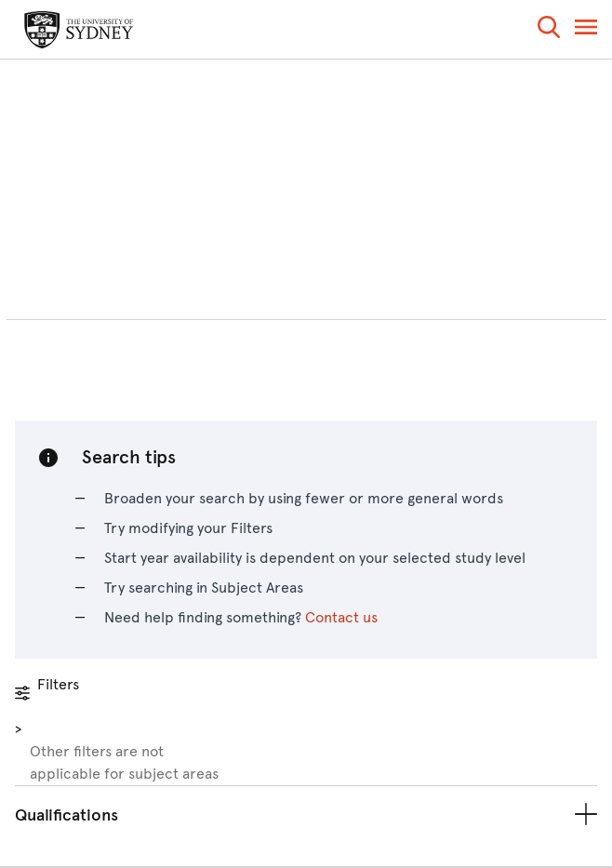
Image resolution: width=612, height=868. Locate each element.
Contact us (341, 617)
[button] (549, 30)
